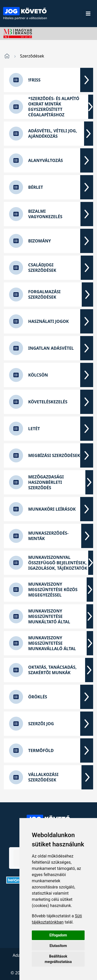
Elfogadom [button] (58, 935)
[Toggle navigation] (88, 14)
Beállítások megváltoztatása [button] (58, 959)
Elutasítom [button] (58, 946)
